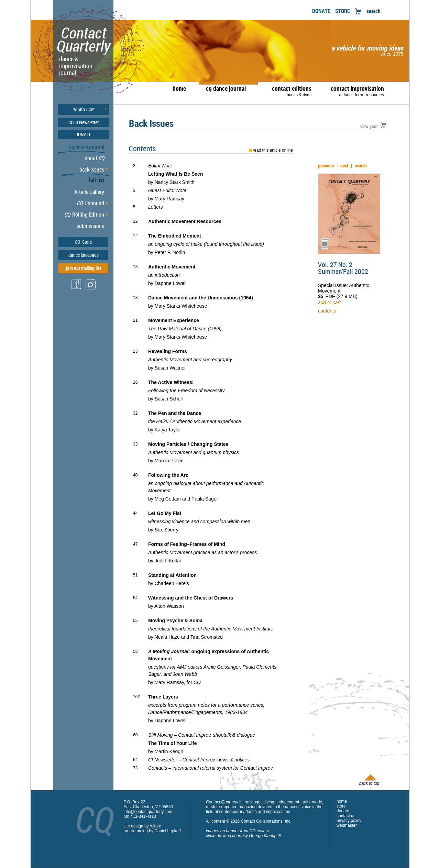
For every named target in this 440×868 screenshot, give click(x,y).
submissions (90, 226)
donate (343, 811)
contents (327, 311)
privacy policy (349, 821)
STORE (343, 11)
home (179, 88)
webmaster (347, 825)
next (344, 166)
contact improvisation (357, 91)
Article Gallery (89, 192)
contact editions (288, 91)
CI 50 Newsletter (84, 122)
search (373, 11)
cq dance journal (226, 88)
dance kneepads (84, 255)
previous (326, 166)
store (341, 806)
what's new (84, 109)
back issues (92, 169)
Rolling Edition (84, 215)
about (95, 158)
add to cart (329, 303)
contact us (346, 816)
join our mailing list (84, 268)
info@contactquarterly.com (148, 812)
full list (96, 180)
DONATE (321, 11)
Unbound (90, 203)
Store (83, 242)
